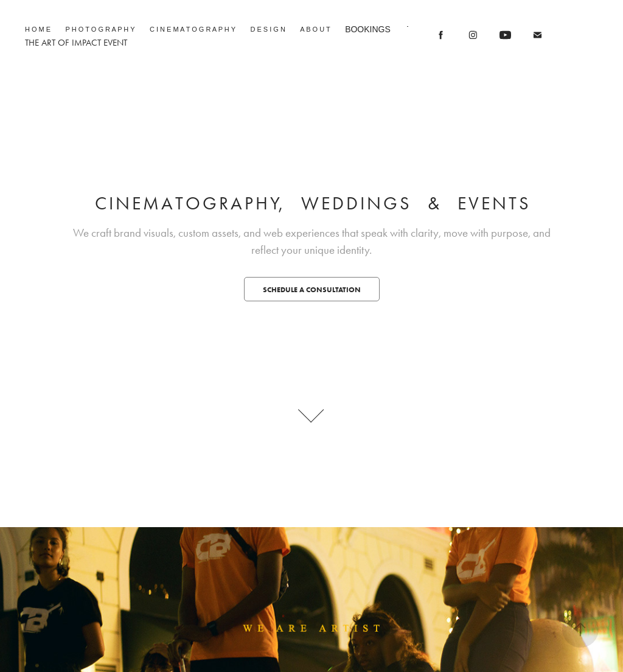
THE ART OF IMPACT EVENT (76, 43)
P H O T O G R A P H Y (100, 29)
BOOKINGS (368, 29)
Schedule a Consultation (312, 289)
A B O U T (315, 29)
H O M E (38, 29)
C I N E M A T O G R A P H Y (193, 29)
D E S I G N (267, 29)
